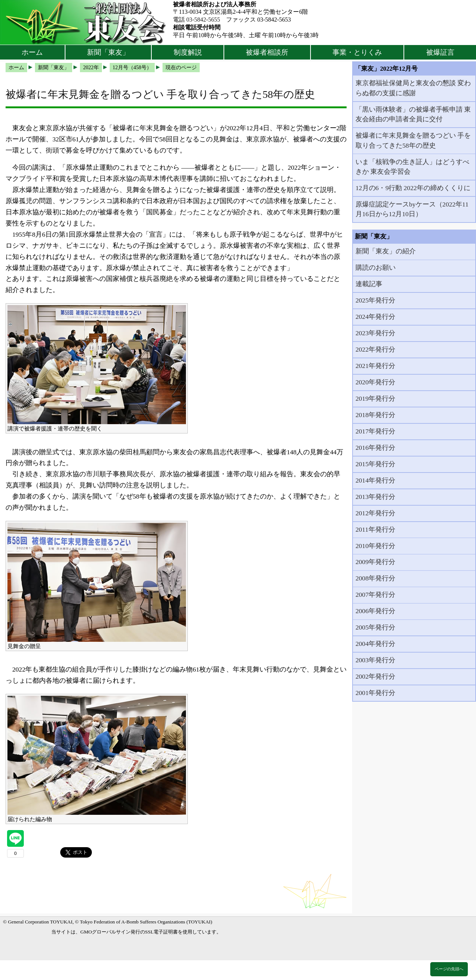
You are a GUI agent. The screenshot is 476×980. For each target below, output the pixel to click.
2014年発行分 (375, 480)
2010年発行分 (375, 546)
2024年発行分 (375, 317)
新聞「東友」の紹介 (386, 251)
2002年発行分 (375, 676)
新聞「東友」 (108, 52)
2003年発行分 (375, 660)
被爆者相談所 (267, 52)
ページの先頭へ (449, 969)
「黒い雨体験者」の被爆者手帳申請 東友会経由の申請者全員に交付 (413, 114)
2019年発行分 (375, 398)
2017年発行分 (375, 431)
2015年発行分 (375, 464)
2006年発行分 (375, 611)
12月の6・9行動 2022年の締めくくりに (413, 188)
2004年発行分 (375, 644)
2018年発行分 (375, 415)
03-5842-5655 (203, 20)
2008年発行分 (375, 578)
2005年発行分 (375, 627)
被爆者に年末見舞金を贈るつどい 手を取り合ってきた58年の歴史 (413, 140)
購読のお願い (376, 268)
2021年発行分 (375, 366)
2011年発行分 (375, 529)
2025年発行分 (375, 300)
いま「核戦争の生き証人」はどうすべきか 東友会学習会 (412, 167)
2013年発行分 (375, 497)
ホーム (32, 52)
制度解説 (188, 52)
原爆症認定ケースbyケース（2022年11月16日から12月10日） (412, 209)
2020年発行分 (375, 382)
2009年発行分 (375, 562)
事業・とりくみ (357, 52)
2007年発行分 (375, 595)
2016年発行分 (375, 448)
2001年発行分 (375, 693)
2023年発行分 (375, 333)
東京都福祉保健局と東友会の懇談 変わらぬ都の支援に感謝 (413, 88)
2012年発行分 (375, 513)
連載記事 (369, 284)
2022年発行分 (375, 349)
